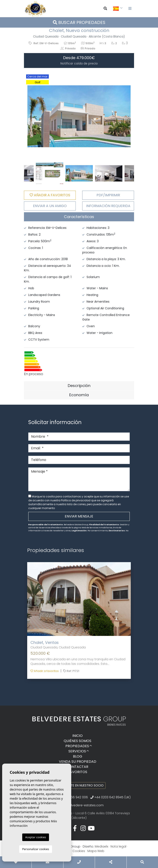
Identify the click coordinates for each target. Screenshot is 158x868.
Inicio (77, 736)
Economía (79, 395)
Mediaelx (101, 846)
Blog (78, 756)
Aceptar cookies (36, 837)
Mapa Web (96, 851)
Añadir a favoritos (45, 671)
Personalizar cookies (36, 849)
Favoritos (77, 772)
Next (129, 116)
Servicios (77, 751)
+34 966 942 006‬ (73, 797)
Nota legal (118, 846)
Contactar (77, 767)
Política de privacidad (76, 500)
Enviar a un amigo (50, 206)
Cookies (79, 851)
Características (79, 217)
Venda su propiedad (78, 762)
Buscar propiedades (79, 22)
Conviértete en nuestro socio (79, 785)
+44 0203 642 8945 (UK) (111, 797)
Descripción (79, 386)
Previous (29, 116)
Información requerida (108, 206)
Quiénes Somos (77, 741)
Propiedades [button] (77, 746)
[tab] (79, 217)
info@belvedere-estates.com (81, 805)
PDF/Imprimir (108, 195)
